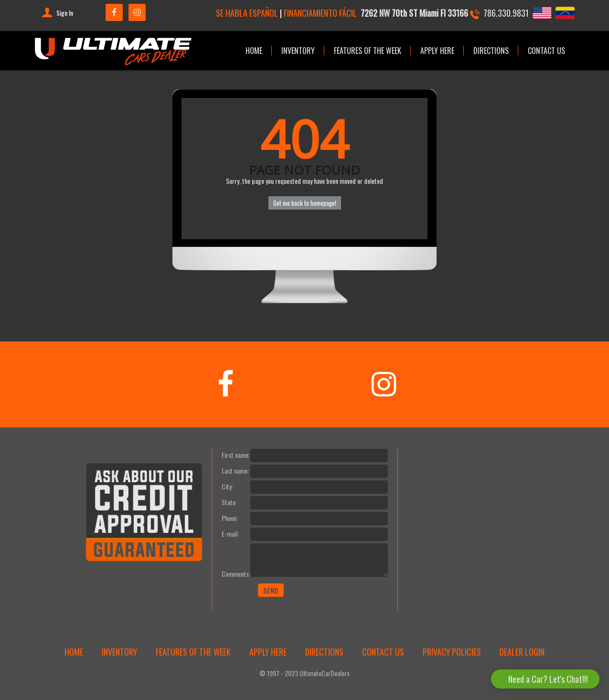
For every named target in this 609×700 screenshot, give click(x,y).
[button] (545, 679)
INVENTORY (298, 51)
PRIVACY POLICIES (452, 652)
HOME (254, 51)
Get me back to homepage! (305, 203)
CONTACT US (546, 51)
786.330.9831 (506, 13)
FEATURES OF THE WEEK (368, 51)
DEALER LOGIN (522, 652)
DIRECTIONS (491, 51)
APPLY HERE (437, 51)
